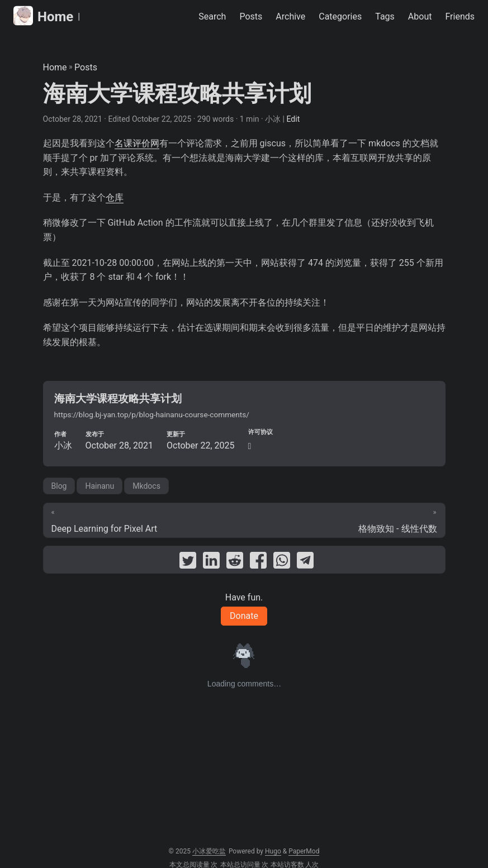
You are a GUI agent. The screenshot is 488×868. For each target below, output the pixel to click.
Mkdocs (146, 486)
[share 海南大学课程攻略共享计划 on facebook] (258, 562)
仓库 (115, 197)
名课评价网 (137, 143)
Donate (244, 616)
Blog (59, 486)
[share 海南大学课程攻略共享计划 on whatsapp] (282, 562)
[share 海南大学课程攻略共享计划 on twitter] (188, 562)
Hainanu (100, 486)
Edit (293, 119)
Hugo (273, 851)
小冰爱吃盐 (209, 851)
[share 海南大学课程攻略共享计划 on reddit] (235, 562)
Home (43, 16)
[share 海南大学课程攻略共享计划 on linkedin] (211, 562)
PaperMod (304, 851)
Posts (86, 67)
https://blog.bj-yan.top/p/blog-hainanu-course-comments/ (152, 414)
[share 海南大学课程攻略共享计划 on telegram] (305, 562)
